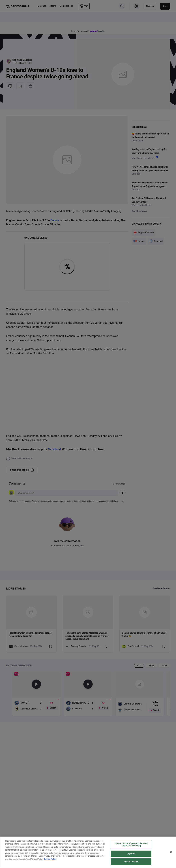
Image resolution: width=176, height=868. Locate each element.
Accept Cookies (131, 862)
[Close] (171, 852)
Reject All (131, 854)
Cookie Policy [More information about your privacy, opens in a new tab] (50, 859)
